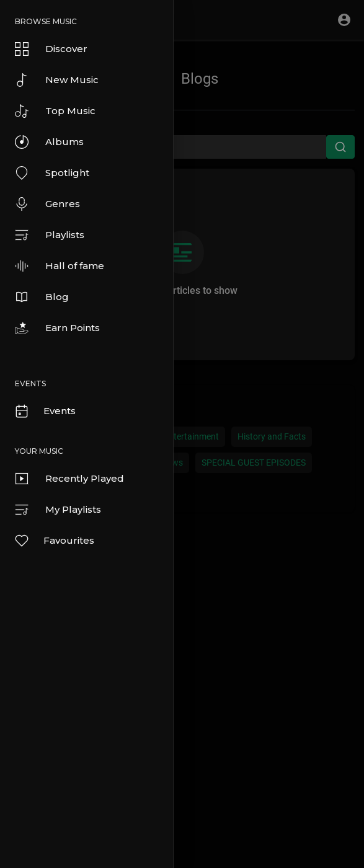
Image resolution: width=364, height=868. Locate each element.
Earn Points (57, 328)
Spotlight (52, 173)
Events (45, 411)
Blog (42, 297)
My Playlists (58, 510)
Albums (49, 142)
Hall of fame (60, 266)
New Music (57, 80)
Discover (51, 49)
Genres (47, 204)
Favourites (54, 541)
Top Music (55, 111)
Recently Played (69, 479)
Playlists (50, 235)
